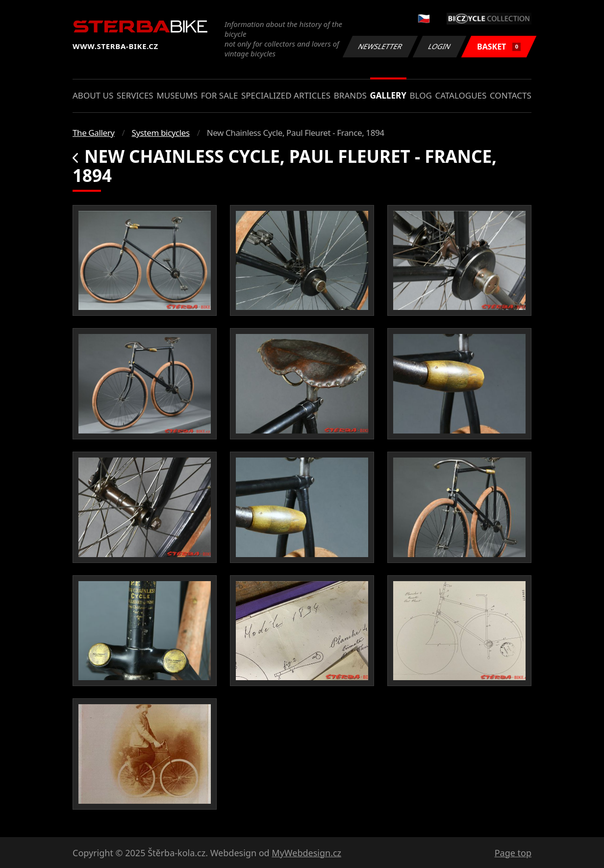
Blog (421, 95)
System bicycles (161, 133)
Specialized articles (286, 95)
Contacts (511, 95)
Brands (350, 95)
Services (135, 95)
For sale (220, 95)
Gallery (388, 95)
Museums (177, 95)
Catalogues (461, 95)
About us (93, 95)
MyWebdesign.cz (306, 853)
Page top (513, 853)
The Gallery (94, 133)
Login (440, 46)
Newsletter (380, 46)
